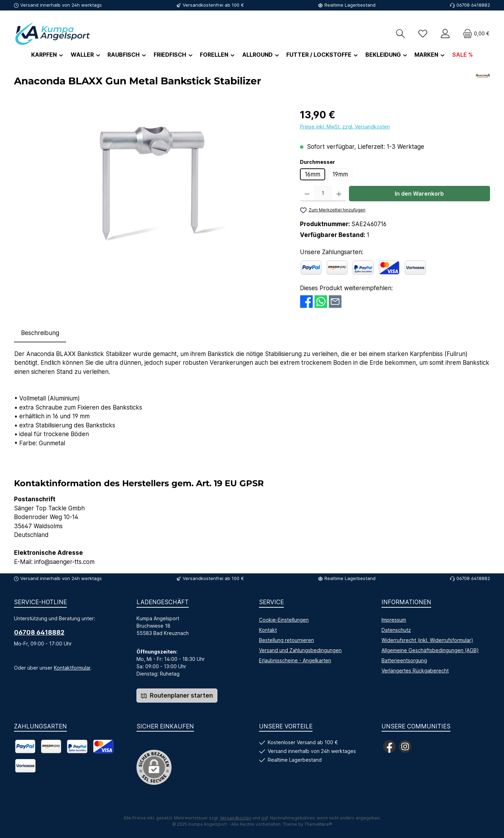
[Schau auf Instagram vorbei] (405, 746)
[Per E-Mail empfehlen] (335, 301)
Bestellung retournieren (286, 640)
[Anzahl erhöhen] (339, 194)
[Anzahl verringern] (307, 194)
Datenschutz (396, 630)
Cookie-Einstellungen (284, 620)
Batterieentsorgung (404, 660)
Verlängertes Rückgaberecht (415, 671)
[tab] (40, 333)
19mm (340, 174)
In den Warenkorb (419, 194)
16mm (313, 174)
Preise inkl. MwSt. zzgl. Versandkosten (345, 127)
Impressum (394, 620)
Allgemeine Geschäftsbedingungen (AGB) (430, 650)
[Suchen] (400, 33)
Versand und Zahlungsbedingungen (300, 650)
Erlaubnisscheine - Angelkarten (295, 660)
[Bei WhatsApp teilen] (321, 301)
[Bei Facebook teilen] (306, 301)
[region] (150, 183)
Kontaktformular (72, 668)
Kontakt (268, 630)
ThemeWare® (318, 824)
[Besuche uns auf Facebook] (389, 746)
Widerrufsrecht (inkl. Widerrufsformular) (427, 640)
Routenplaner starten (177, 696)
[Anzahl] (323, 194)
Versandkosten (236, 818)
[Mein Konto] (445, 33)
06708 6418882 (39, 632)
